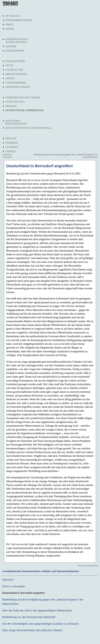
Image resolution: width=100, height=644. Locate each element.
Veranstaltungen (18, 87)
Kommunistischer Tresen (23, 98)
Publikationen (15, 61)
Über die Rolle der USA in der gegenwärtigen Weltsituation (37, 610)
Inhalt (10, 25)
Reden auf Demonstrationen (61, 571)
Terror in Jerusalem (7, 156)
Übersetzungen (16, 74)
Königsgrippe (15, 51)
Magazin (11, 106)
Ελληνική (12, 147)
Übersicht (8, 580)
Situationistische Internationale (29, 128)
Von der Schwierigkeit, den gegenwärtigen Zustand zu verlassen (40, 624)
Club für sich (15, 102)
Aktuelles (13, 16)
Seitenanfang (92, 566)
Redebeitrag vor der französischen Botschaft (29, 617)
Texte (9, 65)
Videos (10, 78)
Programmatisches (19, 20)
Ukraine (11, 46)
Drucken (81, 566)
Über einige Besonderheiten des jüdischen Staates (32, 630)
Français (12, 143)
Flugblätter (14, 70)
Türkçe (11, 151)
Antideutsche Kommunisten (25, 110)
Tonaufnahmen (16, 83)
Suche (10, 29)
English (11, 138)
